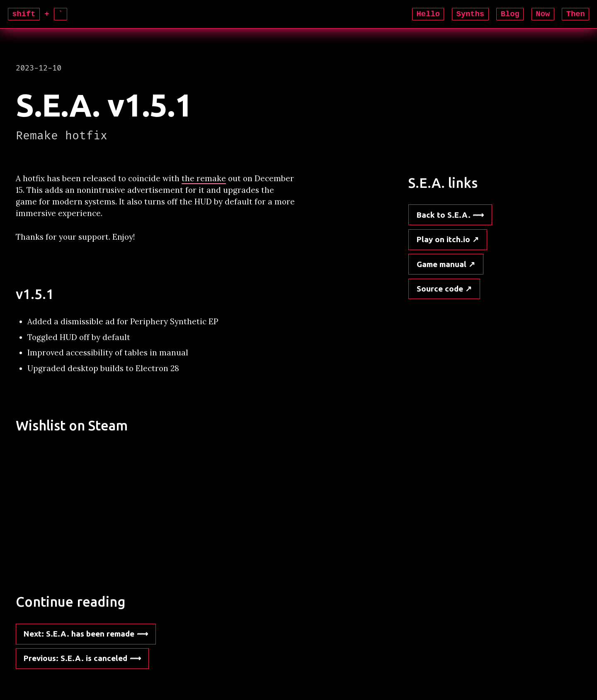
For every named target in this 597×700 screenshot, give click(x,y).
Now (543, 14)
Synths (471, 14)
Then (576, 14)
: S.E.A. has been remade (79, 634)
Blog (510, 14)
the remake (204, 178)
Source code (440, 289)
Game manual (442, 264)
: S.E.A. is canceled (75, 658)
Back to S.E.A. (444, 215)
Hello (428, 14)
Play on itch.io (443, 239)
